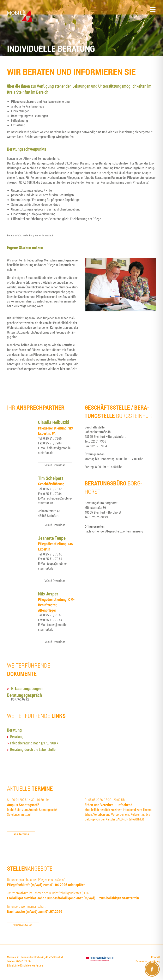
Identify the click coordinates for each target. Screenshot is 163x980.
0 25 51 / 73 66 (53, 489)
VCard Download (55, 465)
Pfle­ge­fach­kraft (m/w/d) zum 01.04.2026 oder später (46, 885)
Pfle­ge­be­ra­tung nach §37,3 (35, 743)
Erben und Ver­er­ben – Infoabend (108, 805)
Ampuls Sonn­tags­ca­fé (23, 805)
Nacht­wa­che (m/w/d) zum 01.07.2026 (35, 911)
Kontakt (156, 957)
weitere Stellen (23, 925)
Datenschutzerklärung (148, 961)
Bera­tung (17, 737)
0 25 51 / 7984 (52, 443)
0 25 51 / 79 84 (53, 559)
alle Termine (21, 834)
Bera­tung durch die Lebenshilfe (33, 749)
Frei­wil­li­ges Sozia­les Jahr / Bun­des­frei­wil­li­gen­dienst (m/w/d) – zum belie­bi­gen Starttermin (73, 898)
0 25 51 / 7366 (52, 438)
